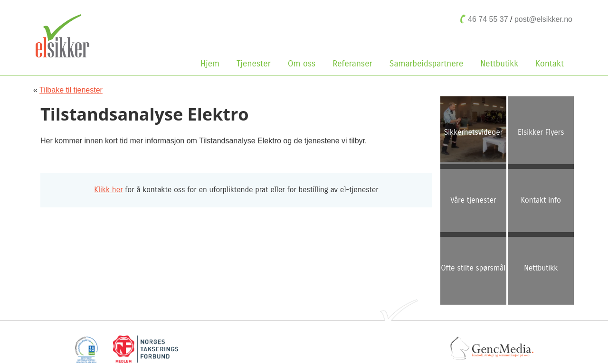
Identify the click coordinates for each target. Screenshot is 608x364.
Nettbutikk (501, 64)
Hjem (210, 64)
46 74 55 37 (488, 19)
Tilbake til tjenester (71, 90)
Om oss (304, 64)
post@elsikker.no (543, 19)
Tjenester (254, 64)
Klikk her (108, 190)
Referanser (352, 64)
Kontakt (550, 64)
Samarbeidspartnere (427, 64)
